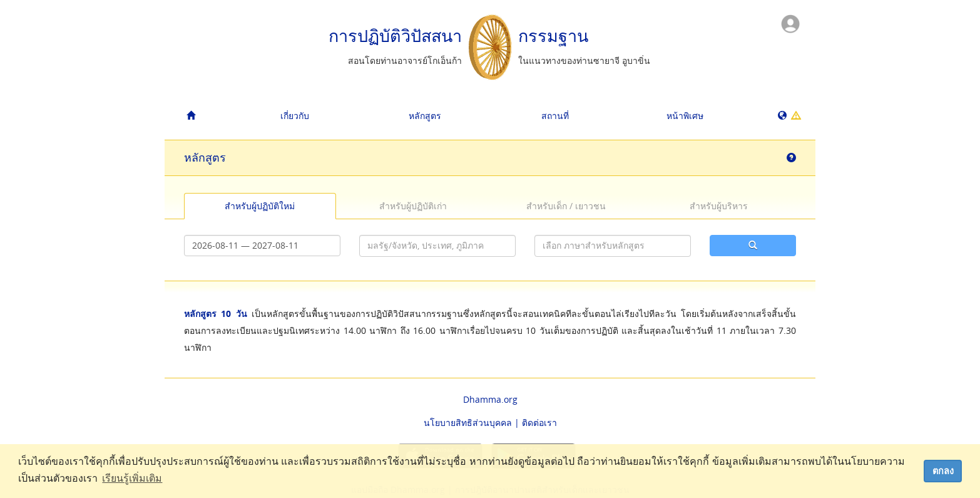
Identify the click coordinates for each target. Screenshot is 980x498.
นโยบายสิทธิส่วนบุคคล (468, 423)
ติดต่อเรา (539, 423)
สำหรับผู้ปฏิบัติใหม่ (260, 206)
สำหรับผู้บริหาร (719, 206)
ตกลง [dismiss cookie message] (943, 471)
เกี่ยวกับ (295, 116)
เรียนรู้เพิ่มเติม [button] (132, 478)
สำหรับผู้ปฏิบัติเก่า (413, 206)
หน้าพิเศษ (685, 116)
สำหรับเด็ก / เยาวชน (566, 206)
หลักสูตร (425, 116)
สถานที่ (555, 116)
